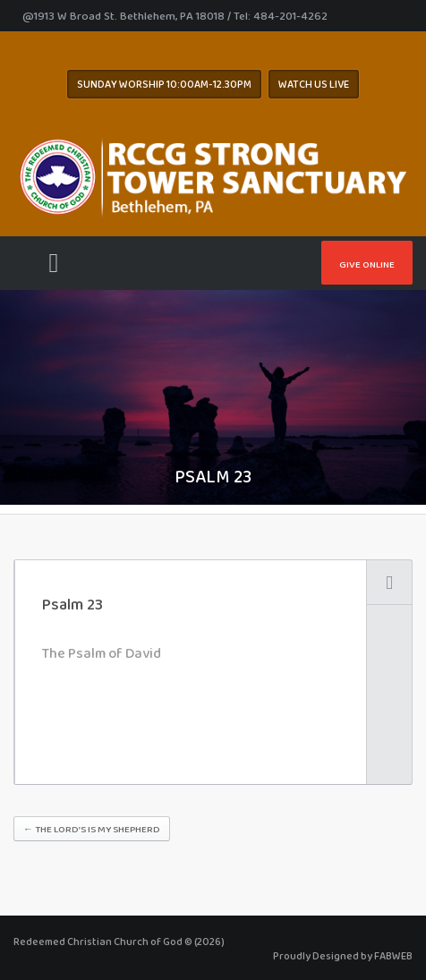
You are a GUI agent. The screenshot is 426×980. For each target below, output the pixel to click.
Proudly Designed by (343, 956)
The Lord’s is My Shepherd (92, 829)
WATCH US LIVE (314, 84)
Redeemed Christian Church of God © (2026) (119, 942)
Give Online (367, 264)
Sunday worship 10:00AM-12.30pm (164, 84)
